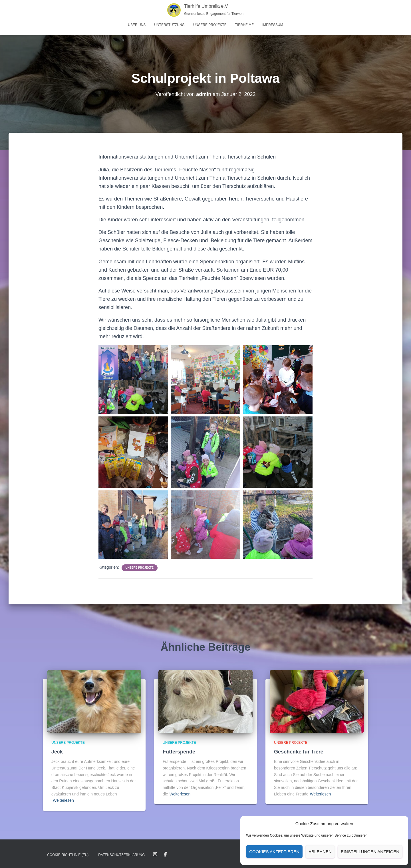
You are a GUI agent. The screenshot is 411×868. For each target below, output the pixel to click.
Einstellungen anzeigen (370, 852)
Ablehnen (320, 852)
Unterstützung (169, 25)
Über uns (137, 25)
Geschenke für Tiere (299, 752)
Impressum (273, 25)
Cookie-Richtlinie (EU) (68, 855)
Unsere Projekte (210, 25)
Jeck (57, 752)
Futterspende (179, 752)
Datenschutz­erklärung (121, 855)
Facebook (165, 855)
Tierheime (244, 25)
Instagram (155, 855)
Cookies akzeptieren (274, 852)
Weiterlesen (63, 800)
